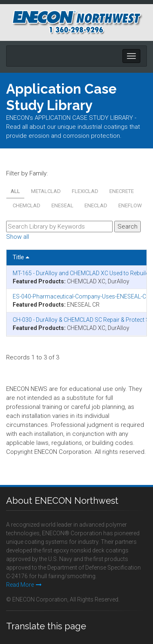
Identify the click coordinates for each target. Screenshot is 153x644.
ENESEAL (62, 205)
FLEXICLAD (85, 191)
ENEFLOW (130, 205)
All (15, 191)
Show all (18, 237)
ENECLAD (96, 205)
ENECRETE (122, 191)
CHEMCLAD (27, 205)
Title (21, 257)
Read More (24, 585)
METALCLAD (46, 191)
